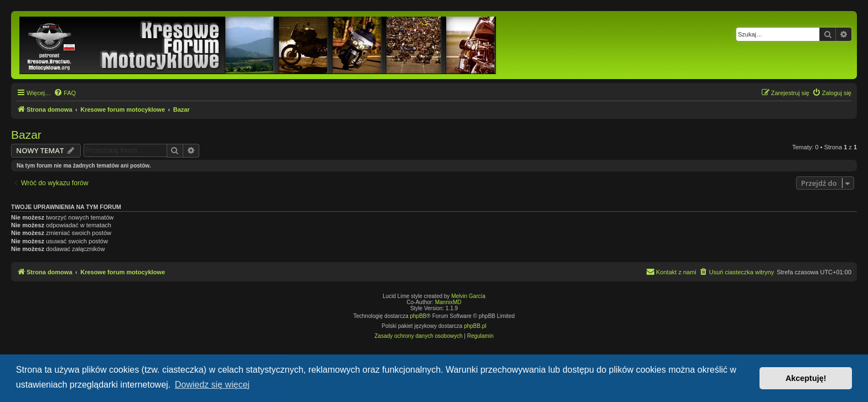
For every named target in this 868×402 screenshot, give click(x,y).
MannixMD (448, 302)
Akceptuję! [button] (806, 378)
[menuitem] (65, 93)
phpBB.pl (475, 326)
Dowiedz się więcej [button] (212, 385)
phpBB (418, 316)
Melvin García (468, 296)
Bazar (26, 135)
